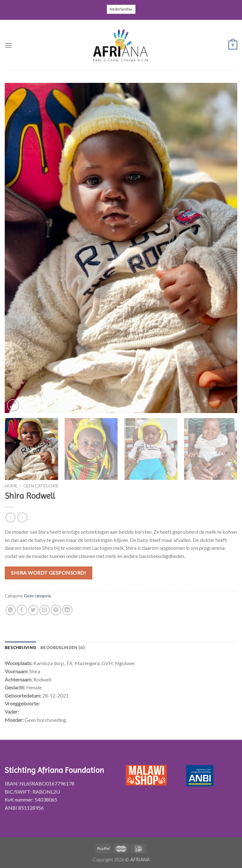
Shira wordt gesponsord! (49, 573)
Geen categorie (41, 486)
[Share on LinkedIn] (67, 610)
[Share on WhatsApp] (11, 610)
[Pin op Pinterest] (56, 610)
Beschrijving (20, 648)
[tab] (20, 648)
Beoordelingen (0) (63, 648)
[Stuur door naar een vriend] (45, 610)
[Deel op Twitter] (33, 610)
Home (11, 486)
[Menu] (9, 45)
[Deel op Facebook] (22, 610)
